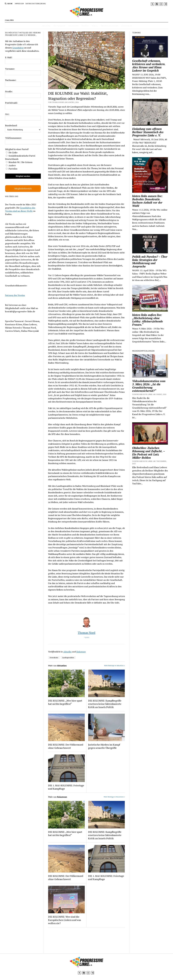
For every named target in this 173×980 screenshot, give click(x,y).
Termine (85, 26)
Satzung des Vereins (15, 295)
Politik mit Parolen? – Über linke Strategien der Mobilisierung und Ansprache (150, 261)
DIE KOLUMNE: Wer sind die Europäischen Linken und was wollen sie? (65, 920)
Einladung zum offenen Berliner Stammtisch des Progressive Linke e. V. (148, 132)
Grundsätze (127, 26)
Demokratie (54, 658)
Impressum (19, 4)
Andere (11, 165)
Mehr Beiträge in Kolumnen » (114, 797)
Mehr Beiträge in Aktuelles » (115, 666)
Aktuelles (46, 26)
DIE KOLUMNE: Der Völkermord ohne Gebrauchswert (66, 746)
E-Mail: (9, 57)
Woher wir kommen (110, 26)
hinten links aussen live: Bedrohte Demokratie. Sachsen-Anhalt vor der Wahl (147, 201)
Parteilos (12, 169)
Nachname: (11, 80)
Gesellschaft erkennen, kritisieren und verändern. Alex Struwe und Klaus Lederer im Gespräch (149, 66)
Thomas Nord (86, 633)
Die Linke (12, 152)
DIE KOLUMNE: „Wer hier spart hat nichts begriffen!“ (65, 702)
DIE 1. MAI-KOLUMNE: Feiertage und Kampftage (66, 787)
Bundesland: (11, 125)
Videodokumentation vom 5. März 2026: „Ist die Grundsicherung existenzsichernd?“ (149, 386)
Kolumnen (81, 652)
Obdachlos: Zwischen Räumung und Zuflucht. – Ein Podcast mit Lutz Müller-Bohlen (148, 453)
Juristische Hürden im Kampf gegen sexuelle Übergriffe (104, 746)
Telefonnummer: (13, 138)
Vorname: (10, 69)
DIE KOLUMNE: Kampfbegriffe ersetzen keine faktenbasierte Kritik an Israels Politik (105, 704)
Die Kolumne (59, 26)
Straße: (9, 91)
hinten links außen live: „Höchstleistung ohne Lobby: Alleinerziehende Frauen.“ (148, 320)
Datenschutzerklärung (36, 4)
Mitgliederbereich (23, 189)
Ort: (7, 114)
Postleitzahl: (11, 103)
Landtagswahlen (68, 658)
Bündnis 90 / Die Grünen (19, 162)
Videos (95, 26)
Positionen (73, 26)
